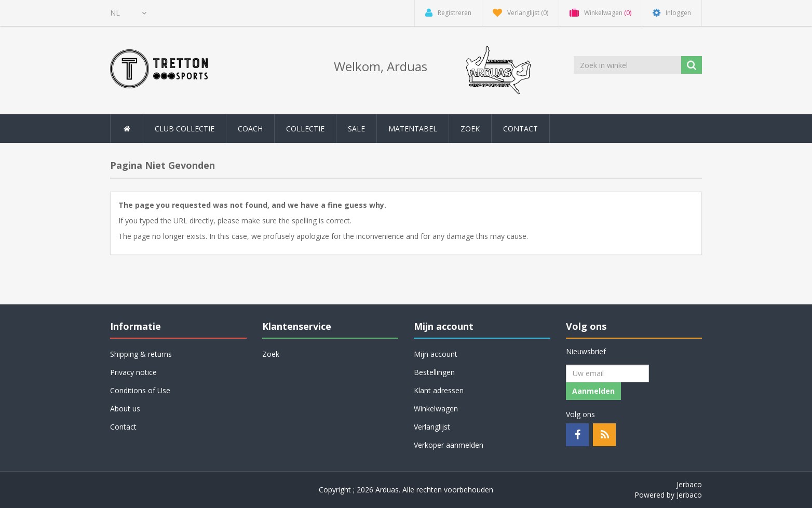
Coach (250, 129)
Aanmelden (593, 391)
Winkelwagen (436, 409)
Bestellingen (434, 372)
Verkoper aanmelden (449, 445)
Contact (520, 129)
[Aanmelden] (607, 373)
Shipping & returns (141, 354)
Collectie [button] (305, 129)
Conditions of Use (140, 390)
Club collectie (185, 129)
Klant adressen (439, 390)
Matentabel (413, 129)
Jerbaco (689, 484)
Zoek (470, 129)
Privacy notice (133, 372)
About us (125, 409)
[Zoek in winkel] (628, 65)
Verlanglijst (432, 427)
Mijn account (436, 354)
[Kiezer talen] (128, 13)
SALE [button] (356, 129)
